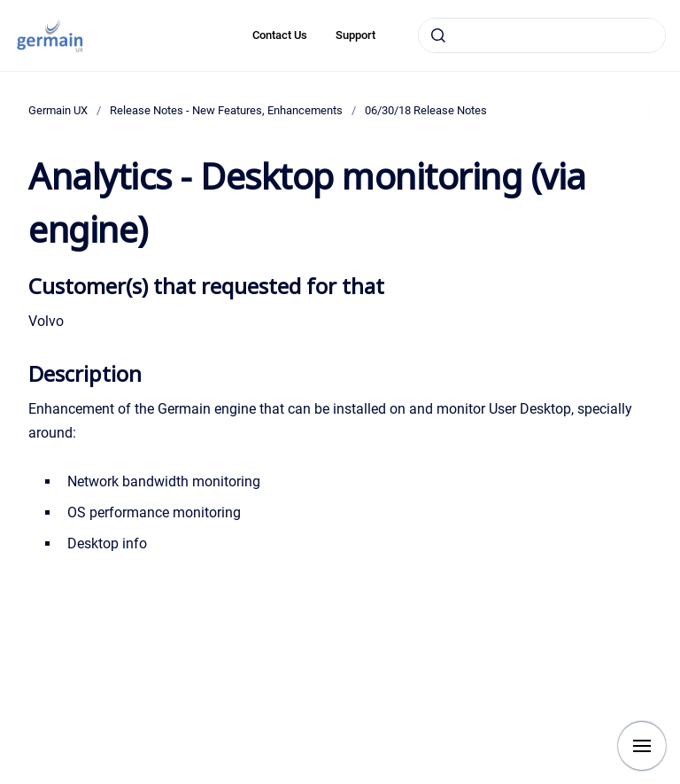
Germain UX (58, 110)
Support (355, 35)
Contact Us (280, 35)
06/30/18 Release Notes (426, 110)
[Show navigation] (642, 746)
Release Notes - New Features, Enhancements (226, 110)
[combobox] (542, 35)
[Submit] (438, 35)
